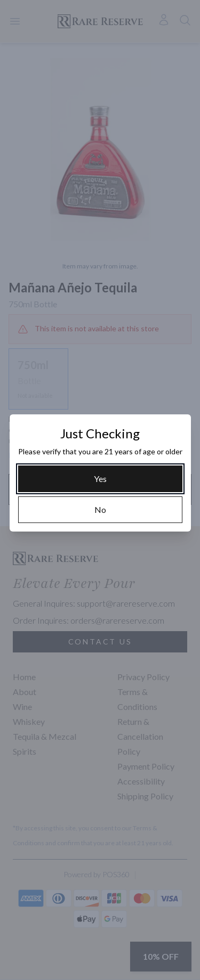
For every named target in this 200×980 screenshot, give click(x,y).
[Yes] (100, 479)
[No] (100, 510)
